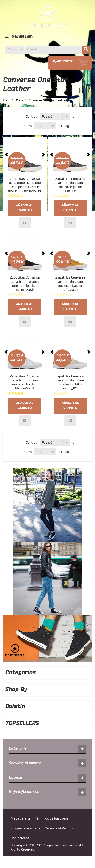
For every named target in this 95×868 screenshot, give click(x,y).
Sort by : (32, 116)
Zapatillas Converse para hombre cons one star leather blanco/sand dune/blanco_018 (25, 385)
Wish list (12, 63)
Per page (64, 126)
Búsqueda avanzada (25, 828)
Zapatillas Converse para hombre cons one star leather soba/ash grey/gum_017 (70, 286)
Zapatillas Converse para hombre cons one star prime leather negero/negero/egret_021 (74, 187)
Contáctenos (20, 838)
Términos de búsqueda (52, 818)
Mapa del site (21, 818)
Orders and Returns (59, 828)
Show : (29, 126)
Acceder (36, 63)
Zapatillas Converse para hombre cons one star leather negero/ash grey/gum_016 (25, 286)
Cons (19, 100)
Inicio (7, 100)
